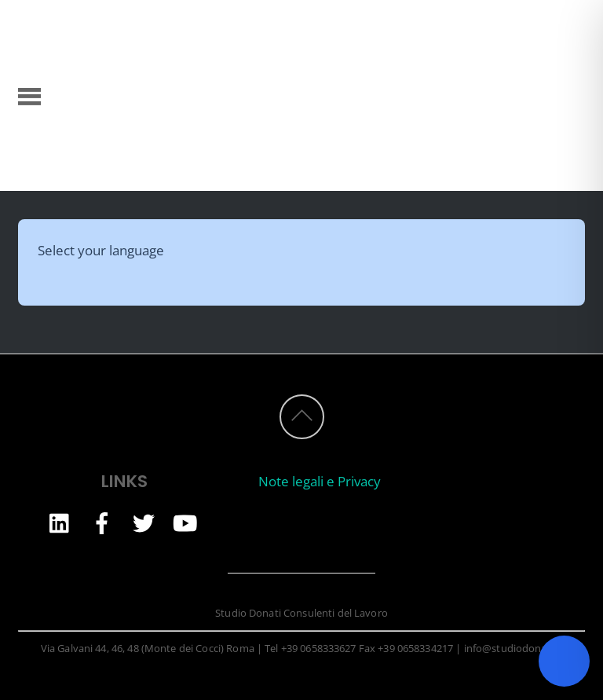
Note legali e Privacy (320, 481)
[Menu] (29, 95)
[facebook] (102, 522)
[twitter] (144, 522)
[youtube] (185, 522)
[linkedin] (60, 522)
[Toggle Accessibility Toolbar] (564, 661)
